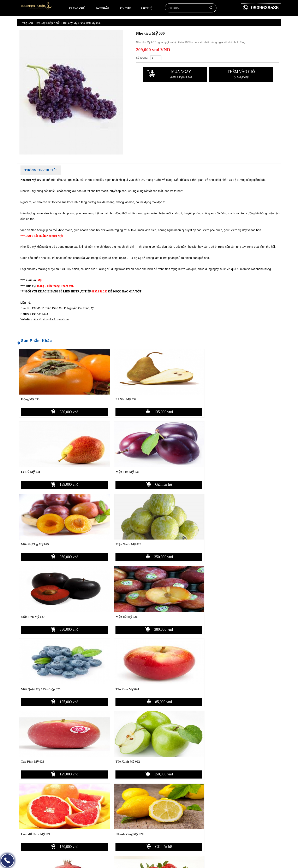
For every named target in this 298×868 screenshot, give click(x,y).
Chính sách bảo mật (181, 822)
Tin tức (125, 8)
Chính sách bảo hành (181, 829)
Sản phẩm (102, 8)
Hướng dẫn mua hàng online (186, 808)
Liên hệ (147, 8)
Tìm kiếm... (211, 8)
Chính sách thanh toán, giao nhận (189, 815)
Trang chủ (77, 8)
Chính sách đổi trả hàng (183, 837)
